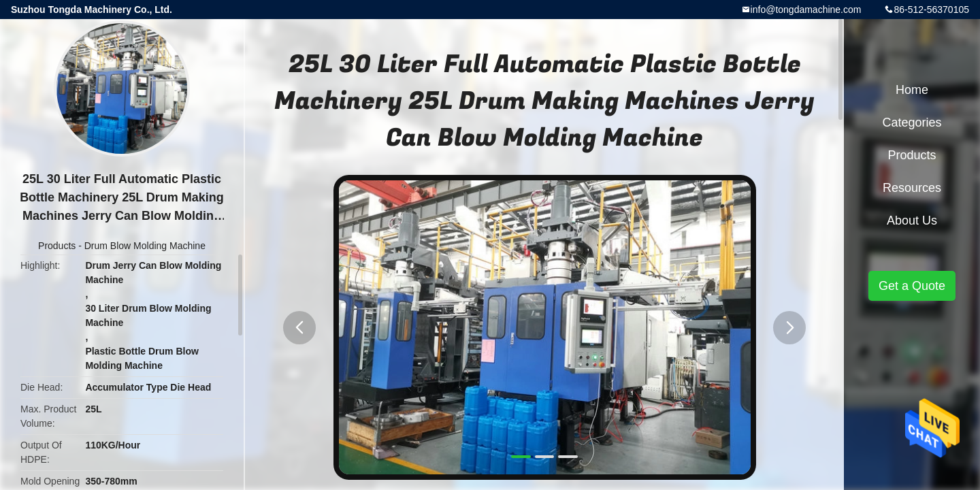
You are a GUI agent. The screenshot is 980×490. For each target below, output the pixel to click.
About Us (912, 220)
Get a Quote (912, 286)
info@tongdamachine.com (806, 10)
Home (912, 90)
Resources (912, 188)
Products (57, 246)
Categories (912, 122)
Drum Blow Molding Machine (145, 246)
